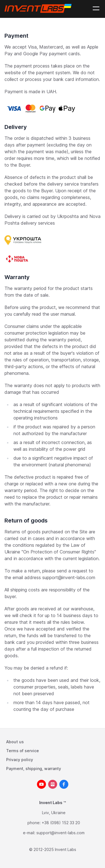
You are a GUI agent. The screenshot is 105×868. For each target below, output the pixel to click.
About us (15, 742)
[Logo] (39, 8)
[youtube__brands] (41, 784)
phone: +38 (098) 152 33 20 (54, 823)
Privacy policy (20, 760)
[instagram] (53, 784)
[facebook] (64, 784)
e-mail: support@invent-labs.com (54, 833)
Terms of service (23, 751)
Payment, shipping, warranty (34, 769)
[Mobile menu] (96, 8)
